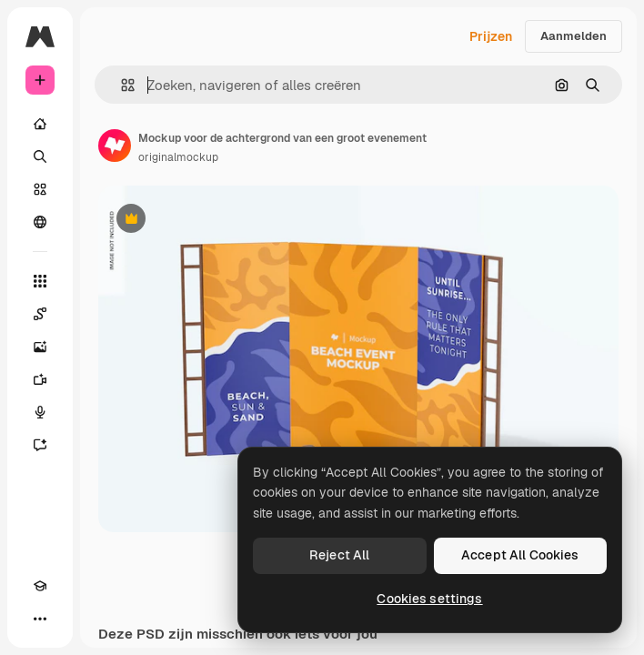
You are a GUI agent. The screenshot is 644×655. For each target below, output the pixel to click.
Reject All (339, 555)
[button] (121, 85)
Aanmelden (574, 36)
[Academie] (40, 586)
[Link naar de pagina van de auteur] (115, 146)
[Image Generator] (40, 347)
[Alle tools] (40, 281)
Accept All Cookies (520, 555)
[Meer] (40, 619)
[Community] (40, 222)
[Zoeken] (40, 156)
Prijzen (491, 36)
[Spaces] (40, 314)
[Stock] (40, 189)
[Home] (40, 124)
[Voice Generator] (40, 412)
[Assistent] (40, 445)
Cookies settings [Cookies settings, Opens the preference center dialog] (429, 599)
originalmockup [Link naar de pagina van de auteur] (178, 157)
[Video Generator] (40, 379)
